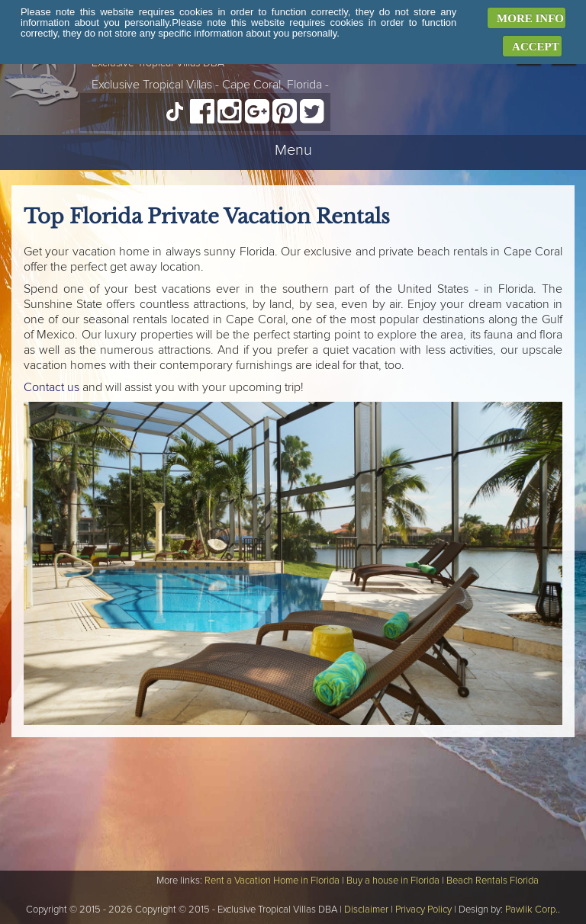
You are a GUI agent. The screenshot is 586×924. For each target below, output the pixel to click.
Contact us (52, 387)
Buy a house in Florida (393, 881)
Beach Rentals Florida (493, 881)
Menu (293, 150)
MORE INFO (530, 18)
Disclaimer (366, 910)
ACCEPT (536, 47)
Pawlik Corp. (531, 910)
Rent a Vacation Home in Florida (272, 881)
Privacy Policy (423, 910)
